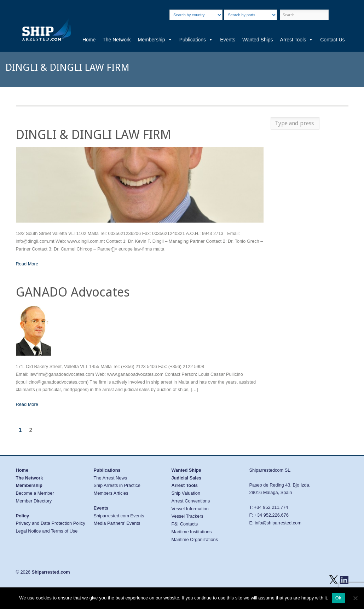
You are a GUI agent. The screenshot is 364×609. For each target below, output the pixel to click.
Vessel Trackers (187, 516)
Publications (196, 40)
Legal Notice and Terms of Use (47, 531)
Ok (338, 598)
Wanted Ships (258, 40)
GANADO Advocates (73, 292)
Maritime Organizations (195, 539)
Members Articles (111, 493)
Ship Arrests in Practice (117, 485)
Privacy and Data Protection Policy (51, 523)
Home (89, 40)
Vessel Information (190, 509)
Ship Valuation (186, 493)
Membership (155, 40)
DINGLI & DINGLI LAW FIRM (94, 135)
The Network (117, 40)
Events (228, 40)
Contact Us (332, 40)
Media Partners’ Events (117, 523)
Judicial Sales (187, 478)
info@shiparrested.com (278, 523)
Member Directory (34, 501)
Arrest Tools (297, 40)
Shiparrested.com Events (119, 516)
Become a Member (35, 493)
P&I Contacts (185, 524)
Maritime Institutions (192, 532)
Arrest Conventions (191, 501)
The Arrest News (111, 478)
